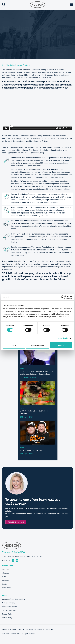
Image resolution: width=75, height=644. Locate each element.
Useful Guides (7, 588)
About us (5, 573)
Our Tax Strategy (9, 603)
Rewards (5, 580)
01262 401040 (16, 504)
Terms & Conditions (9, 610)
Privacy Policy (7, 614)
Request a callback (16, 522)
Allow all (61, 345)
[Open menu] (71, 5)
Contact (5, 584)
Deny (14, 345)
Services (5, 569)
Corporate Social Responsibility (14, 599)
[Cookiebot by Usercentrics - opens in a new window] (63, 297)
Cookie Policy (7, 618)
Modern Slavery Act (9, 607)
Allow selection (38, 345)
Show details (63, 338)
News (4, 577)
